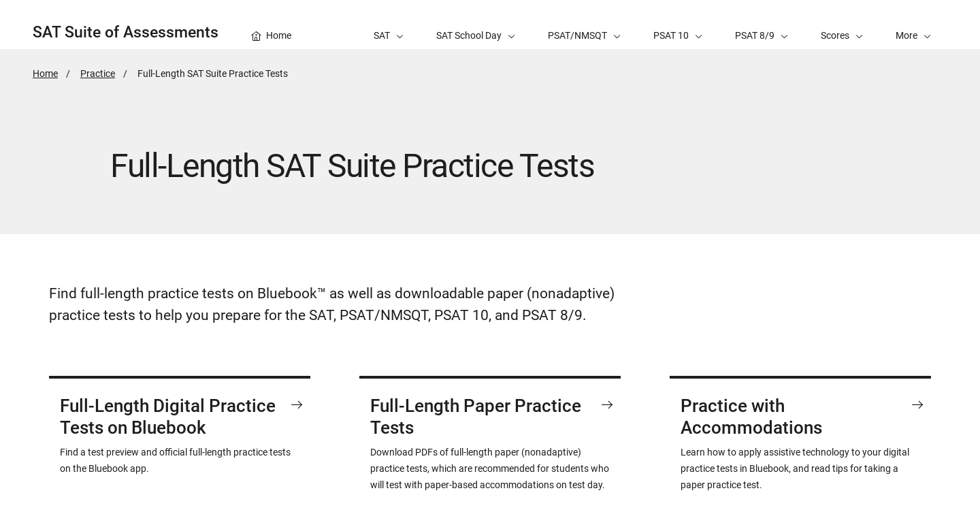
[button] (913, 25)
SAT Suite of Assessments (126, 32)
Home (45, 74)
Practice (98, 74)
